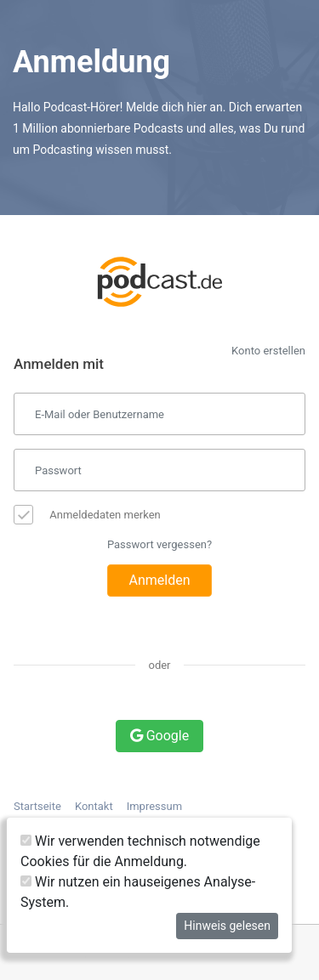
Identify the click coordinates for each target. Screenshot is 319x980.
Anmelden (159, 580)
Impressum (154, 806)
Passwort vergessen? (159, 544)
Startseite (37, 806)
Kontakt (94, 806)
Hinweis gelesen (227, 926)
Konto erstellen (268, 351)
